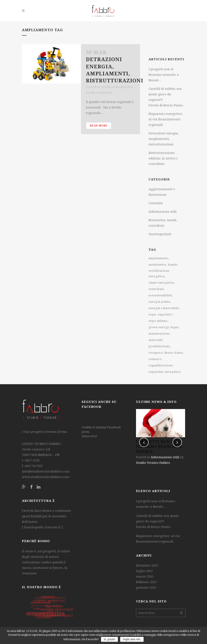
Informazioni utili (163, 212)
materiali (155, 340)
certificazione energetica (159, 273)
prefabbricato (159, 346)
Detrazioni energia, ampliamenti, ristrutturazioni (164, 139)
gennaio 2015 (146, 588)
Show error (89, 436)
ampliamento (158, 258)
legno (175, 327)
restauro (155, 359)
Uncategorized (160, 234)
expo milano (158, 321)
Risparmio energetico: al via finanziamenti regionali (166, 119)
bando (173, 265)
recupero (156, 353)
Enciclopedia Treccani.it (42, 527)
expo (152, 314)
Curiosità (156, 203)
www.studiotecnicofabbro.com (46, 477)
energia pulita (159, 302)
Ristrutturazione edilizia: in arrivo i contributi (163, 158)
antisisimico (157, 265)
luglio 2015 (144, 571)
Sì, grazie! (109, 639)
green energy (159, 327)
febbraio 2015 (146, 582)
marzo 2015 (145, 577)
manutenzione (159, 334)
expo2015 (165, 314)
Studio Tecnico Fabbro (153, 463)
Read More (99, 126)
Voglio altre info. (132, 639)
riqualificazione (161, 365)
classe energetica (161, 283)
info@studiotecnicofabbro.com (46, 471)
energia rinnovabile (164, 308)
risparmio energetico (165, 372)
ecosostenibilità (160, 295)
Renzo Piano (174, 353)
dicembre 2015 (147, 565)
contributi (156, 289)
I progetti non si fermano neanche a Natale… (164, 75)
